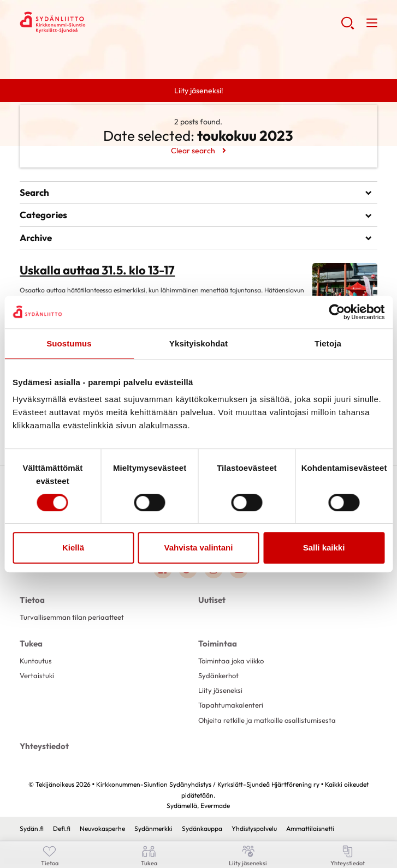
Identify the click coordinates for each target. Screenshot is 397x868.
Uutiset (212, 600)
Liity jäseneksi (220, 690)
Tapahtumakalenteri (231, 705)
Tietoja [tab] (328, 343)
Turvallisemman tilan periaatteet (72, 617)
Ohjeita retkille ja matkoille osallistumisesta (267, 720)
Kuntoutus (36, 661)
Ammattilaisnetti (310, 828)
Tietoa (32, 600)
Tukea (31, 643)
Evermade (215, 806)
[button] (348, 27)
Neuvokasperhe (102, 828)
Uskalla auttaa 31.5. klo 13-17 (97, 270)
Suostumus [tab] (69, 343)
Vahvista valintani (199, 547)
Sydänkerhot (218, 675)
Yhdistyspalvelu (254, 828)
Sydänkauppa (202, 828)
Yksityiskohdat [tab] (198, 343)
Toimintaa (218, 643)
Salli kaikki (324, 547)
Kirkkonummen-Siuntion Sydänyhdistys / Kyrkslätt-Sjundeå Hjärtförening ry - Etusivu (107, 22)
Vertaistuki (37, 675)
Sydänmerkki (153, 828)
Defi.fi (62, 828)
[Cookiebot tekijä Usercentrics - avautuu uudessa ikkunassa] (337, 312)
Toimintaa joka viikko (231, 661)
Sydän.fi (32, 828)
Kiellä (73, 547)
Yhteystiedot (44, 746)
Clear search (193, 151)
